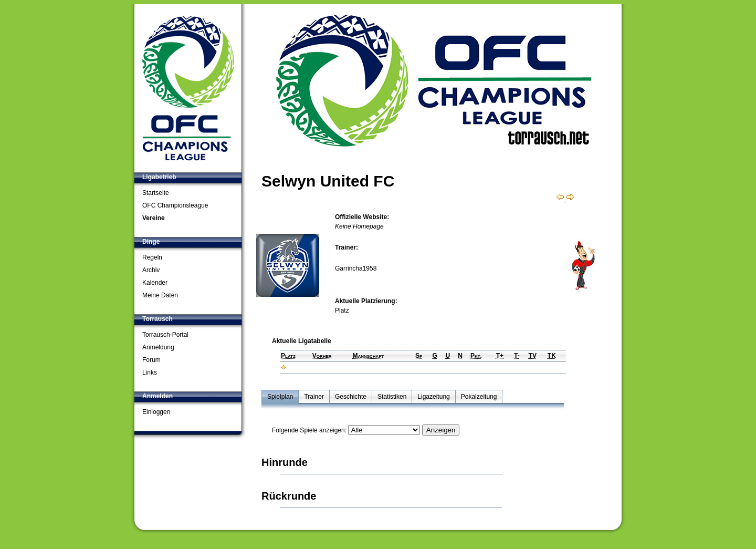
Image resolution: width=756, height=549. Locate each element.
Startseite (156, 193)
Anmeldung (158, 347)
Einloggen (156, 412)
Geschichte (351, 397)
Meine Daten (160, 295)
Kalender (155, 283)
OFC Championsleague (175, 205)
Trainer (314, 397)
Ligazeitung (433, 397)
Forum (151, 360)
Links (150, 372)
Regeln (152, 257)
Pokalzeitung (479, 397)
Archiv (151, 270)
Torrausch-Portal (165, 335)
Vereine (154, 218)
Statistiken (392, 397)
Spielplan (280, 397)
